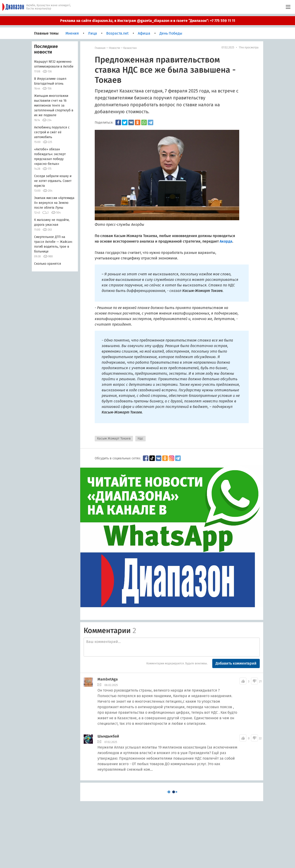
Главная (100, 48)
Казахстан (130, 48)
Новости (114, 48)
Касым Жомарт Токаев (114, 438)
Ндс (140, 438)
